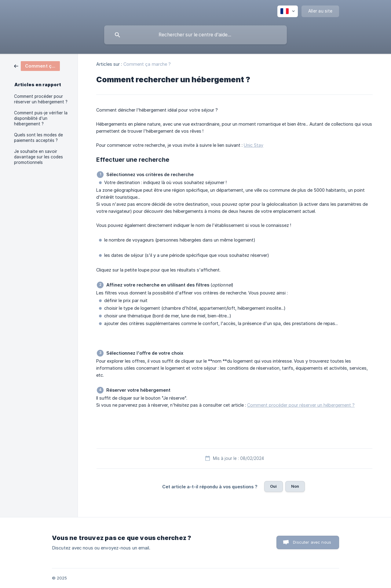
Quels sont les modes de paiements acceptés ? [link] (38, 138)
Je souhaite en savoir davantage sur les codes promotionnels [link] (38, 157)
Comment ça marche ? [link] (147, 64)
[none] (288, 11)
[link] (37, 66)
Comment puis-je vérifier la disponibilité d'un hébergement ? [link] (41, 118)
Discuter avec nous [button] (312, 542)
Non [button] (295, 486)
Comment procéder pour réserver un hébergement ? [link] (41, 99)
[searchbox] (195, 35)
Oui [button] (273, 486)
